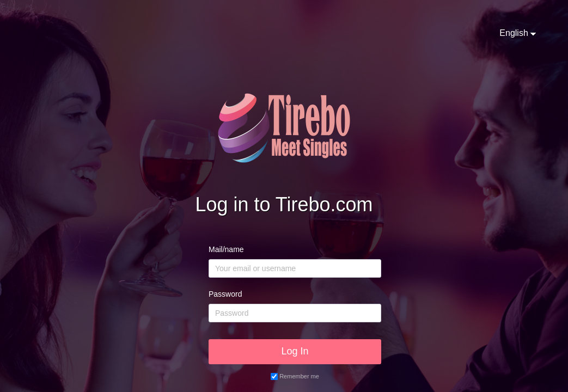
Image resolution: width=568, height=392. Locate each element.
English (514, 33)
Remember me (299, 376)
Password (225, 294)
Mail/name (226, 249)
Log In (295, 351)
